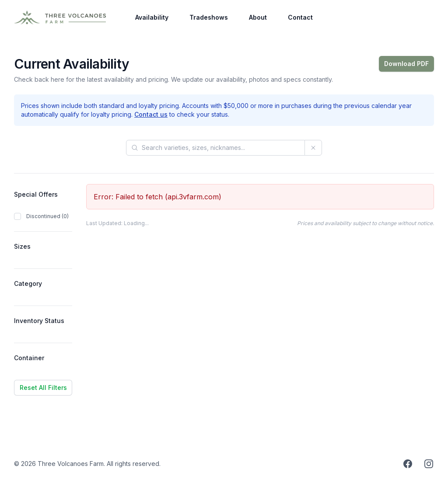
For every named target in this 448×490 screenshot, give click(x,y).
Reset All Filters (43, 387)
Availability (152, 17)
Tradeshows (209, 17)
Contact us (151, 114)
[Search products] (215, 148)
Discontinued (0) (47, 216)
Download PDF (406, 64)
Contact (300, 17)
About (258, 17)
